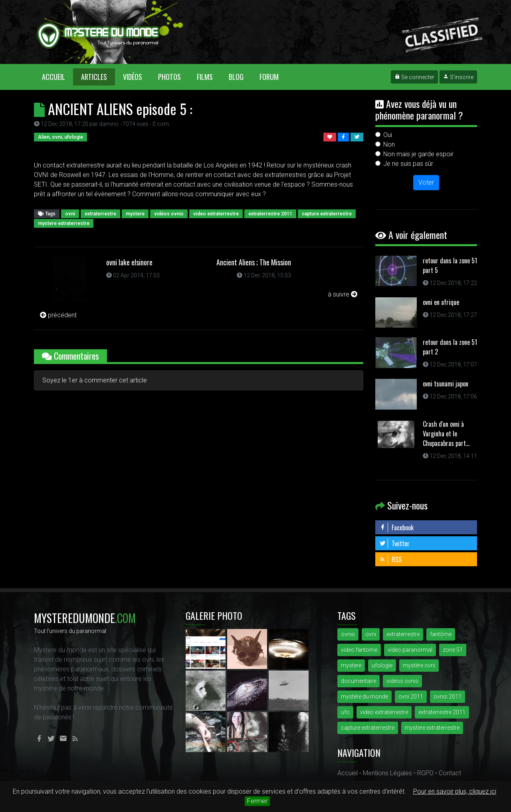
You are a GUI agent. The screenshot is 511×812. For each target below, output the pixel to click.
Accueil (57, 77)
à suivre (343, 294)
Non (389, 144)
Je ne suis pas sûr (408, 164)
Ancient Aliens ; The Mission (254, 262)
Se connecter (414, 77)
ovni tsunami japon (446, 384)
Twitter (394, 543)
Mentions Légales (387, 773)
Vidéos (133, 77)
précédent (58, 315)
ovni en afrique (441, 302)
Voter (426, 182)
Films (205, 77)
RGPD (425, 773)
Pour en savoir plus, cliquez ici (455, 791)
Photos (169, 77)
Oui (388, 135)
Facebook (396, 527)
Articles (94, 77)
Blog (236, 77)
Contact (450, 773)
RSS (390, 559)
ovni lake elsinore (129, 262)
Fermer (257, 801)
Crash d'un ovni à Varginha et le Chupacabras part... (446, 434)
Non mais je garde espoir (418, 154)
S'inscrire (458, 77)
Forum (269, 77)
